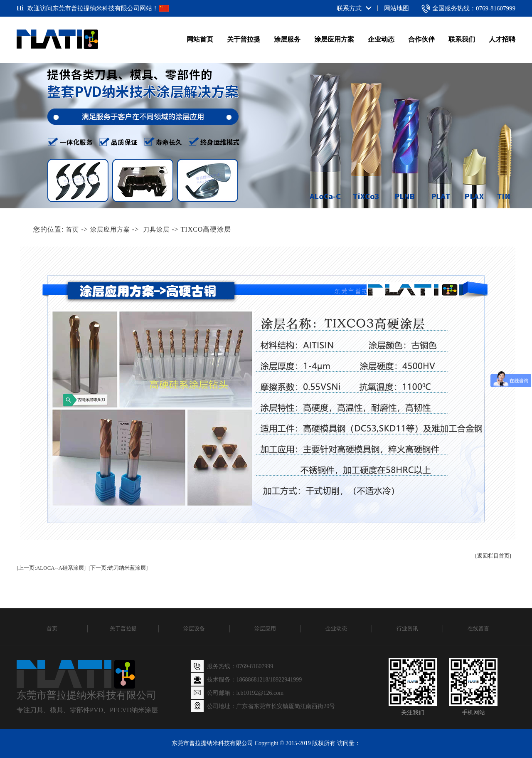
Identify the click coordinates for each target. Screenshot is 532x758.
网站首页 (200, 39)
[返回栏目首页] (493, 556)
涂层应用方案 (334, 39)
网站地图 (397, 8)
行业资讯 (407, 628)
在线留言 (478, 628)
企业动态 (381, 39)
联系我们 (462, 39)
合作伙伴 (421, 39)
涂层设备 (194, 628)
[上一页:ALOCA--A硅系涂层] (51, 568)
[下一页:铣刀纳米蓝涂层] (118, 568)
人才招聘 (502, 39)
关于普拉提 (244, 39)
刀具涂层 (156, 230)
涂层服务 (287, 39)
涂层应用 (265, 628)
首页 (72, 230)
